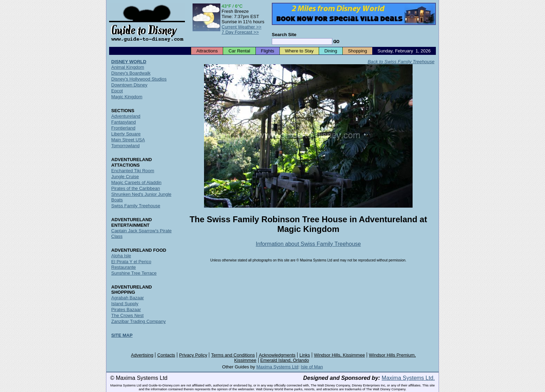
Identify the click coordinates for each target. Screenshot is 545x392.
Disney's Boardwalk (131, 73)
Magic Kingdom (127, 97)
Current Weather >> (242, 27)
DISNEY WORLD (129, 62)
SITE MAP (122, 335)
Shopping (357, 51)
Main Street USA (128, 140)
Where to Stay (299, 51)
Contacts (166, 355)
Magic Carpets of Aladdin (136, 182)
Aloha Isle (121, 256)
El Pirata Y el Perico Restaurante (131, 264)
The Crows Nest (127, 315)
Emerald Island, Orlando (285, 360)
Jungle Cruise (125, 177)
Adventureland (126, 116)
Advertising (142, 355)
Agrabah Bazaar (128, 298)
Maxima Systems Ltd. (408, 378)
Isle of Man (312, 367)
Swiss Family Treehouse (136, 206)
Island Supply (125, 304)
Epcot (117, 91)
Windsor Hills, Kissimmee (339, 355)
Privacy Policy (193, 355)
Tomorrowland (125, 146)
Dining (331, 51)
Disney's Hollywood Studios (139, 79)
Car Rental (239, 51)
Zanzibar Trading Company (139, 321)
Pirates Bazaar (126, 310)
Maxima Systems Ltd (277, 367)
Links (305, 355)
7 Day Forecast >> (240, 32)
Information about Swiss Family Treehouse (308, 244)
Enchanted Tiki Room (133, 171)
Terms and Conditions (233, 355)
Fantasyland (124, 122)
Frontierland (123, 128)
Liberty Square (126, 134)
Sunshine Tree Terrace (134, 273)
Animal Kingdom (128, 67)
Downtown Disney (129, 85)
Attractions (207, 51)
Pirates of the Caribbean (136, 188)
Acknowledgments (277, 355)
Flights (268, 51)
